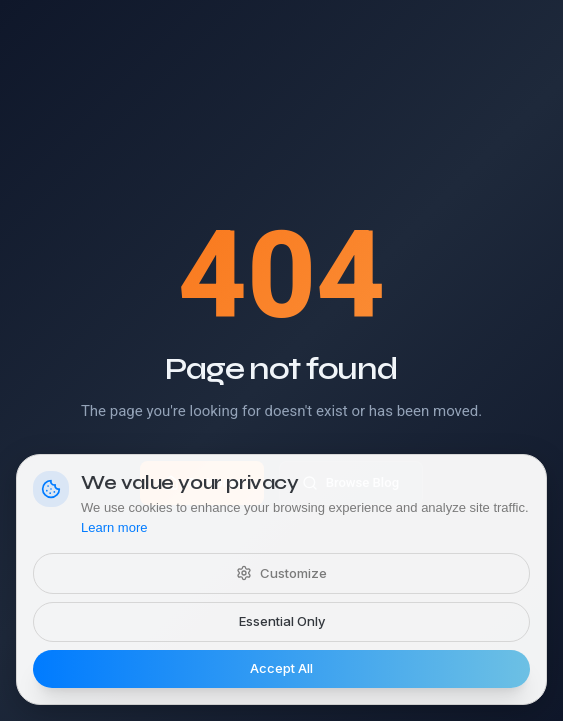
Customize (281, 573)
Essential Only (282, 621)
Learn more (114, 527)
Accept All (281, 668)
